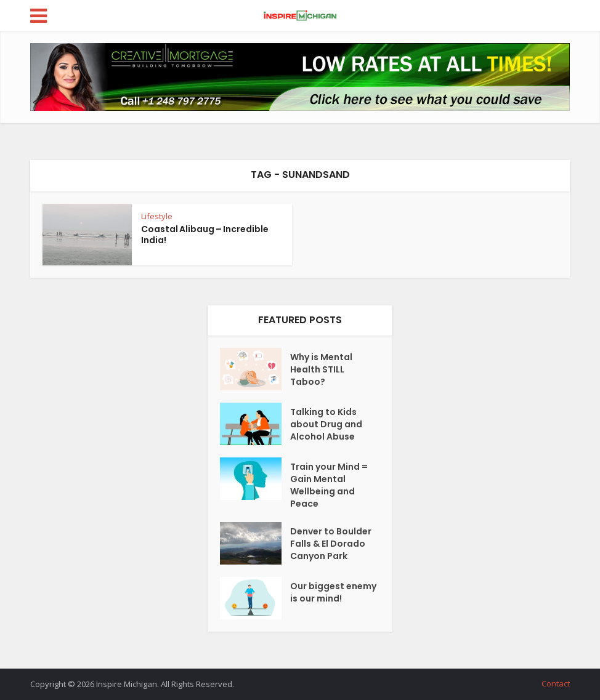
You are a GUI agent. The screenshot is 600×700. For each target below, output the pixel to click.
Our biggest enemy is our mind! (333, 592)
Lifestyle (157, 216)
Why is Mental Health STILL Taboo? (321, 369)
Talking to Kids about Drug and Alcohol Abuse (326, 424)
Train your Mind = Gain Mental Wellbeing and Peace (329, 485)
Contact (556, 683)
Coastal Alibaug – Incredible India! (205, 235)
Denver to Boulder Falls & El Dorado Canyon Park (331, 544)
